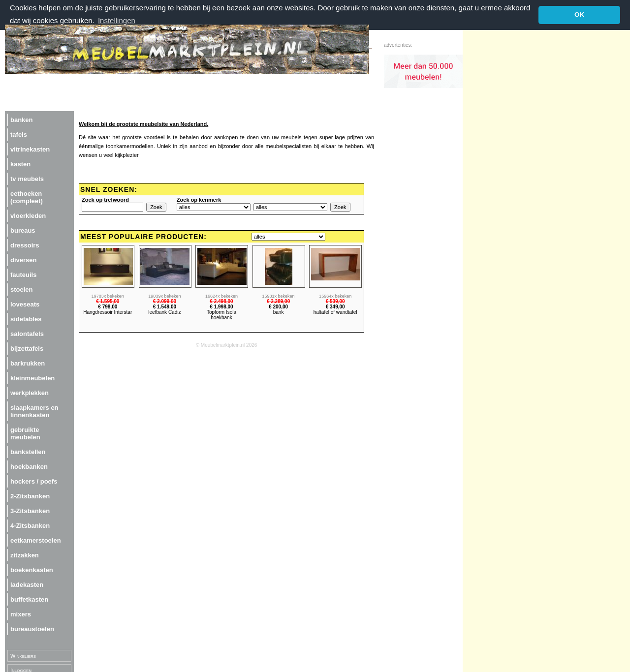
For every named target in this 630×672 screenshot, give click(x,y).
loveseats (25, 304)
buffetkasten (29, 599)
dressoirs (25, 245)
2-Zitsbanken (30, 496)
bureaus (23, 230)
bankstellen (28, 451)
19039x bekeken (164, 296)
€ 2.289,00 (278, 301)
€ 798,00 (108, 306)
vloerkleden (28, 215)
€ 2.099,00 (165, 301)
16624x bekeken (221, 296)
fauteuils (23, 274)
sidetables (26, 319)
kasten (20, 164)
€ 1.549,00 (165, 306)
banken (22, 119)
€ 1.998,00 (221, 306)
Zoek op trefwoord (105, 199)
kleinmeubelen (32, 378)
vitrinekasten (30, 149)
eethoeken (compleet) (27, 197)
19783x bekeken (108, 296)
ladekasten (27, 584)
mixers (21, 614)
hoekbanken (29, 466)
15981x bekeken (279, 296)
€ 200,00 (278, 306)
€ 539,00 (335, 301)
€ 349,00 (335, 306)
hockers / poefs (34, 481)
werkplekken (30, 392)
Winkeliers (23, 655)
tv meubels (27, 178)
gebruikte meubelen (25, 433)
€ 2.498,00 (221, 301)
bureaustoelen (32, 628)
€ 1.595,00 (108, 301)
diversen (23, 260)
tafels (19, 134)
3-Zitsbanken (30, 510)
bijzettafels (27, 348)
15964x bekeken (335, 296)
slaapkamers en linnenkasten (34, 411)
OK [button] (579, 15)
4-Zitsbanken (30, 525)
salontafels (27, 333)
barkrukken (28, 363)
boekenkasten (32, 569)
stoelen (22, 289)
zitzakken (25, 555)
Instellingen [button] (117, 20)
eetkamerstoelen (36, 540)
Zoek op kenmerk (199, 199)
